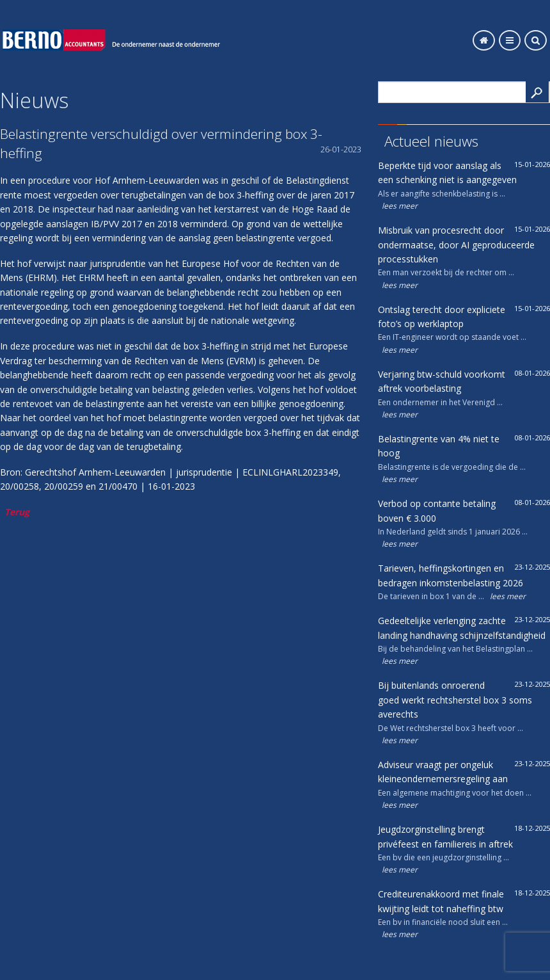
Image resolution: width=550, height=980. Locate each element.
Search (537, 92)
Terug (17, 512)
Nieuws (34, 100)
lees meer (400, 206)
